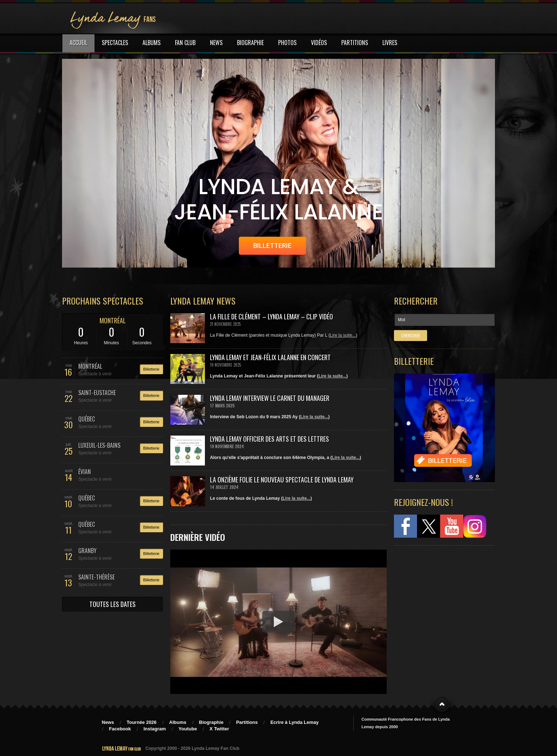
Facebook (120, 729)
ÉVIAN (85, 472)
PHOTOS (287, 43)
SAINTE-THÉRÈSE (97, 577)
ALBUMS (152, 43)
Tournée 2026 (142, 722)
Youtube (188, 729)
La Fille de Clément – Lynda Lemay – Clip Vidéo (271, 316)
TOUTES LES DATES (113, 604)
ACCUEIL (78, 43)
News (108, 722)
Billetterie (151, 369)
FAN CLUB (185, 43)
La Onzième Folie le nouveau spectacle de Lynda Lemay (282, 480)
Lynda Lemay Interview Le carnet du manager (270, 398)
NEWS (216, 43)
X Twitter (219, 729)
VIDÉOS (319, 43)
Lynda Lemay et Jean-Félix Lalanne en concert (270, 357)
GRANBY (87, 551)
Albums (178, 722)
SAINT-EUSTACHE (97, 393)
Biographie (211, 722)
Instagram (155, 729)
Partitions (247, 722)
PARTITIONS (355, 43)
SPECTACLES (115, 43)
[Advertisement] (441, 599)
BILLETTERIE (272, 246)
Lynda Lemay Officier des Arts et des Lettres (269, 439)
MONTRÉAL (113, 320)
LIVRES (390, 43)
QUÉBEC (87, 419)
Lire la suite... (343, 335)
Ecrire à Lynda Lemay (294, 722)
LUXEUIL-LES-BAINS (99, 445)
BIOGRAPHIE (250, 43)
